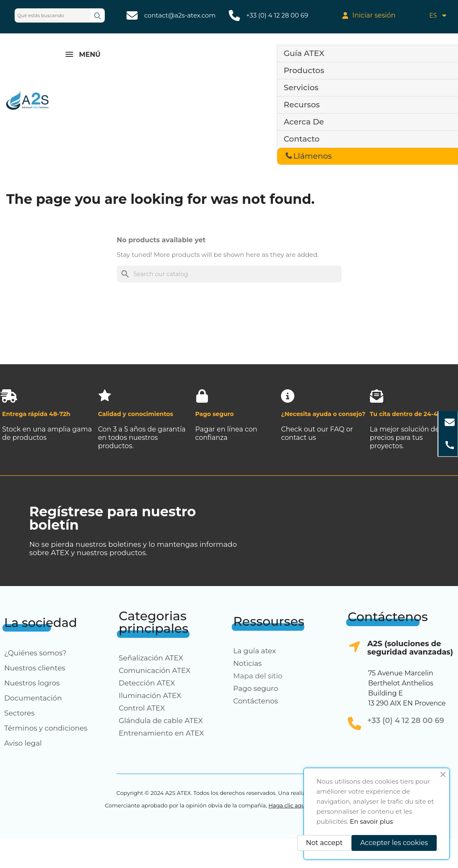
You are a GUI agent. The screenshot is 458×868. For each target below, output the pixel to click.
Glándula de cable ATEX (161, 721)
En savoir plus (371, 821)
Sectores (19, 713)
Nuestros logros (32, 683)
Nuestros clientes (35, 668)
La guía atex (255, 651)
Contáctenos (256, 701)
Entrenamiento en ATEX (161, 733)
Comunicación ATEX (154, 670)
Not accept (324, 843)
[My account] (369, 15)
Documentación (33, 698)
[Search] (229, 274)
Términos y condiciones (46, 728)
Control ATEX (142, 708)
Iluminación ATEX (150, 695)
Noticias (248, 663)
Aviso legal (23, 743)
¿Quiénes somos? (35, 653)
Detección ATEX (147, 683)
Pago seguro (256, 688)
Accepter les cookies (394, 843)
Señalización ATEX (151, 658)
